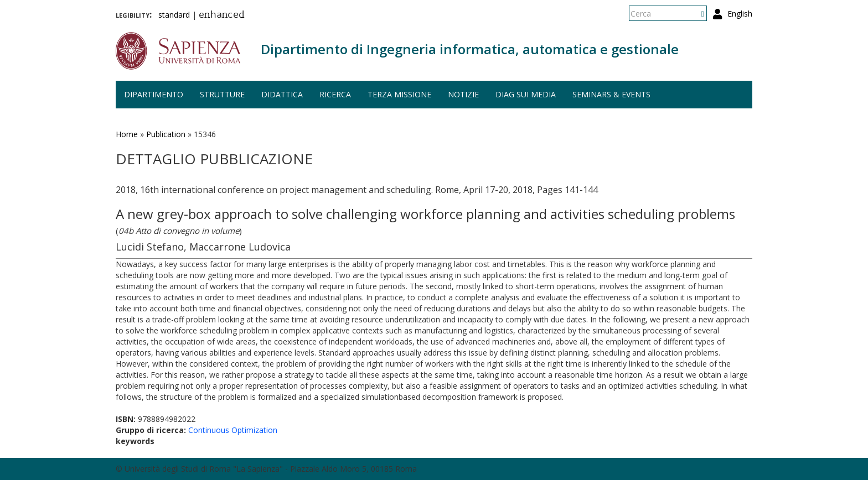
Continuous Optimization (233, 430)
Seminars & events (611, 94)
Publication (166, 134)
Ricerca (335, 94)
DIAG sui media (526, 94)
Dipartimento (154, 94)
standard (174, 15)
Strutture (222, 94)
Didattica (282, 94)
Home (127, 134)
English (740, 14)
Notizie (463, 94)
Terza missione (399, 94)
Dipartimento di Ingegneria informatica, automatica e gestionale (470, 49)
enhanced (222, 15)
